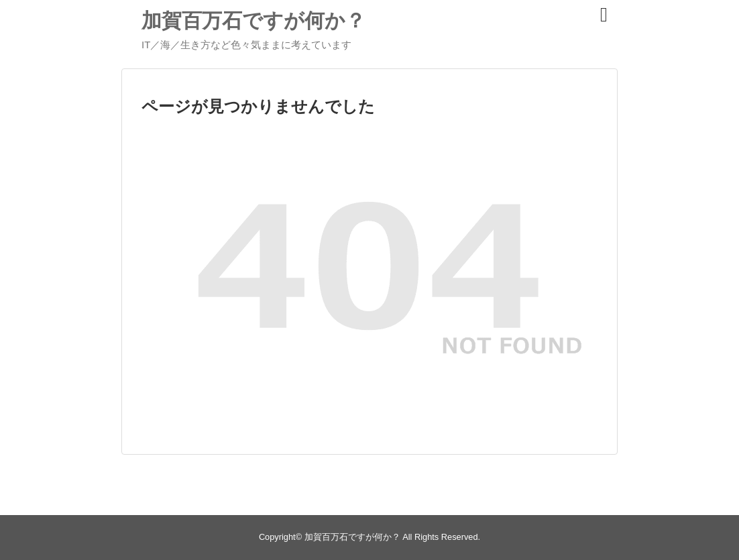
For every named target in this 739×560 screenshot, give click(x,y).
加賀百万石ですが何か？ (253, 20)
